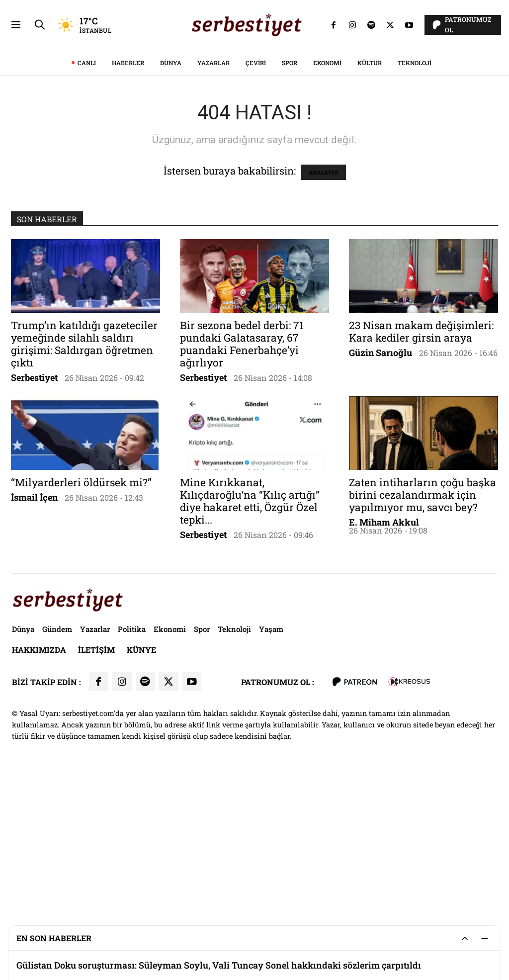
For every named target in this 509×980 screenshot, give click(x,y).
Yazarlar (213, 202)
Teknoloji (415, 202)
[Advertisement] (254, 70)
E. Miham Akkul (384, 661)
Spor (290, 202)
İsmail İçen (34, 636)
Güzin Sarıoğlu (381, 492)
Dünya (171, 202)
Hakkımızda (39, 789)
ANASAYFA (324, 312)
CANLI (87, 202)
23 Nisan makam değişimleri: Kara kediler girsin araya (421, 471)
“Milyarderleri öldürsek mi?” (81, 622)
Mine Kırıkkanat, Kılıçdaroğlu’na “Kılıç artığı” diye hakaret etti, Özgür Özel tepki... (250, 640)
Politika (132, 768)
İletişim (96, 789)
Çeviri (256, 202)
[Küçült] (485, 938)
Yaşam (271, 768)
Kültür (370, 202)
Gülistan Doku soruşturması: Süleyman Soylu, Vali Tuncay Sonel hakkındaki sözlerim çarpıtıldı (219, 965)
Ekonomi (327, 202)
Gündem (57, 768)
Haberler (128, 202)
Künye (141, 789)
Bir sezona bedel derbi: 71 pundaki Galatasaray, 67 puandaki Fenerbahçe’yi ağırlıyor (242, 483)
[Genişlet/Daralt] (465, 938)
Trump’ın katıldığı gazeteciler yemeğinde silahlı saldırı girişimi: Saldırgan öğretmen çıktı (84, 483)
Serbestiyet (34, 517)
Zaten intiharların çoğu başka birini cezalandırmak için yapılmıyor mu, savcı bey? (423, 634)
